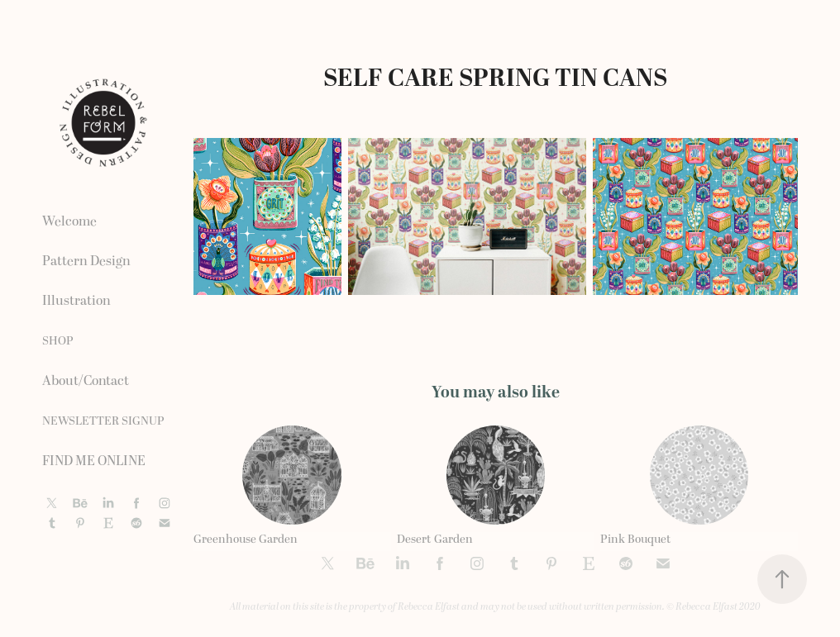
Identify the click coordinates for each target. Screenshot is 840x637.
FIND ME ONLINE (94, 461)
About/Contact (86, 381)
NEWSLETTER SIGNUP (103, 421)
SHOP (58, 341)
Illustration (76, 301)
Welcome (69, 221)
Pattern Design (86, 261)
